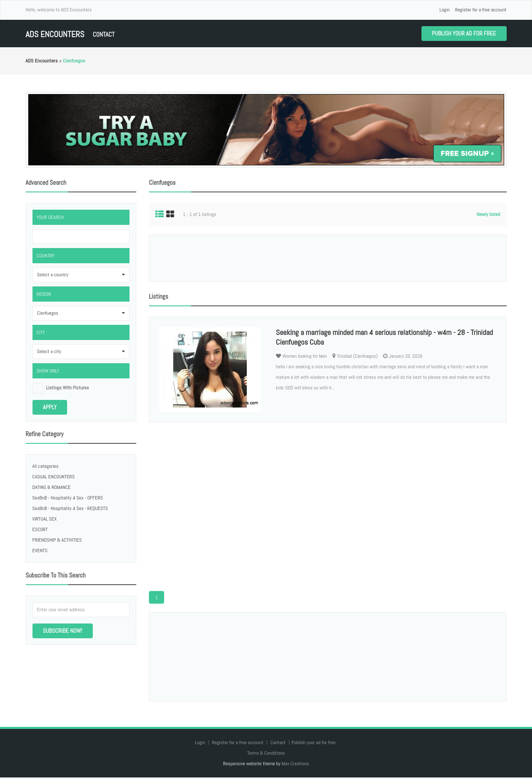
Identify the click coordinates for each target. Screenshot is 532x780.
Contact (104, 34)
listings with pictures (68, 388)
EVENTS (40, 551)
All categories (46, 466)
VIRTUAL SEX (45, 519)
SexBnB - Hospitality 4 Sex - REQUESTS (70, 508)
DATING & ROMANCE (52, 487)
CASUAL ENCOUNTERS (54, 477)
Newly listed (489, 214)
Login (445, 10)
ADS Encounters (55, 34)
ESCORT (40, 529)
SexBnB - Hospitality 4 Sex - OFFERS (68, 498)
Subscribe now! (63, 631)
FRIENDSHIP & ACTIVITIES (57, 540)
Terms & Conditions (266, 753)
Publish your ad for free (464, 33)
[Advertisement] (328, 258)
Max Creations (295, 764)
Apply (50, 407)
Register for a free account (481, 10)
